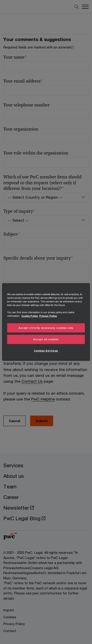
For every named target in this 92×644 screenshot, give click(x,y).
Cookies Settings (46, 350)
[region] (46, 322)
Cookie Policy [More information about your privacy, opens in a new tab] (30, 316)
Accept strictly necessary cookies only (46, 328)
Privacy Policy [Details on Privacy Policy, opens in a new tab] (48, 316)
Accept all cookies (46, 339)
